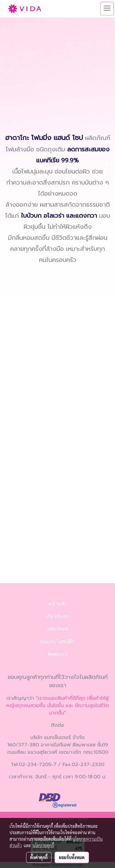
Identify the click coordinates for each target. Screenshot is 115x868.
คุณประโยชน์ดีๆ (57, 642)
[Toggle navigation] (107, 9)
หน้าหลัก (58, 604)
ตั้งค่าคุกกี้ (39, 857)
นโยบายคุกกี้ (43, 845)
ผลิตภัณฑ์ (58, 629)
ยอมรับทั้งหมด (72, 857)
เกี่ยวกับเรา (58, 616)
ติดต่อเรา (57, 654)
